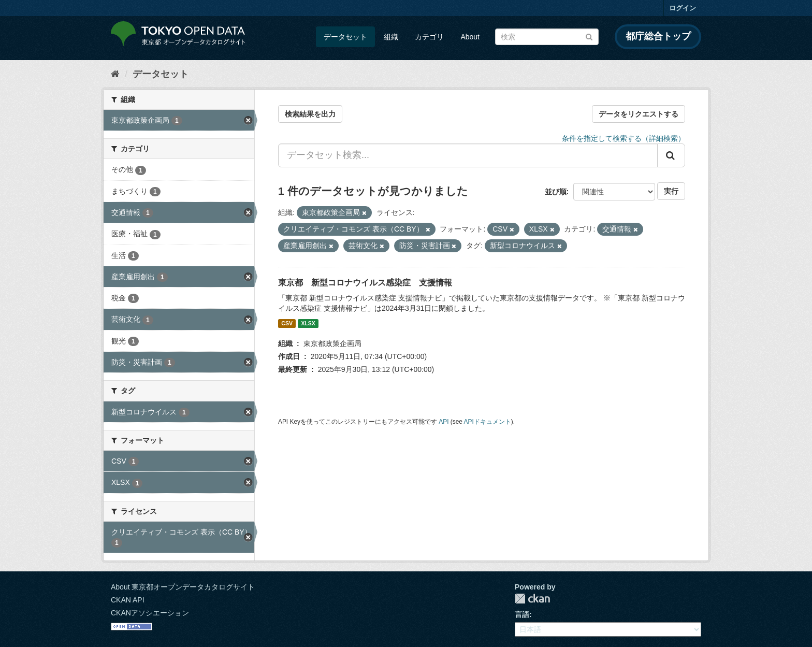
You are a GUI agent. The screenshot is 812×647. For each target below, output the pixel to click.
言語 (522, 614)
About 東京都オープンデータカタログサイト (183, 587)
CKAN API (128, 600)
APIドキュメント (488, 422)
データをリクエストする (639, 114)
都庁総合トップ (658, 36)
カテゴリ (429, 37)
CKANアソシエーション (150, 613)
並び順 (556, 192)
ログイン (683, 8)
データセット (345, 37)
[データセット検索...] (468, 155)
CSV (287, 323)
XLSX (308, 323)
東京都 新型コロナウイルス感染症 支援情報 (365, 283)
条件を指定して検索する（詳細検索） (624, 138)
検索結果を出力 (310, 114)
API (444, 422)
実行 (671, 191)
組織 (391, 37)
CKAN (532, 599)
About (470, 37)
